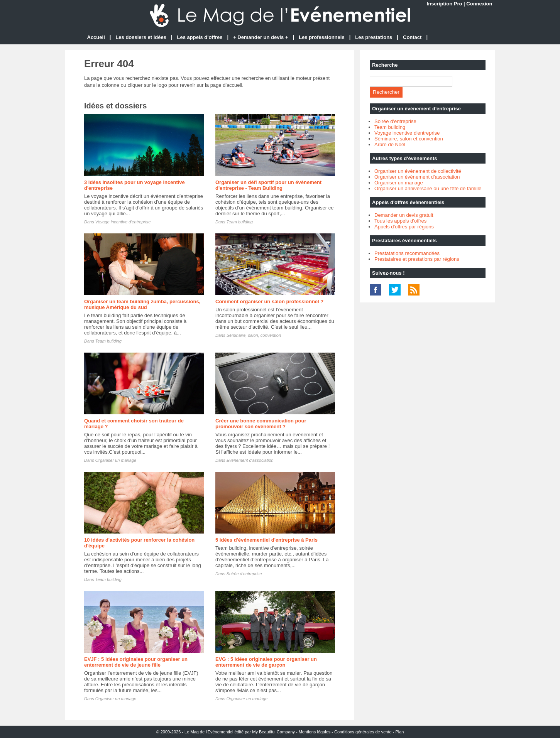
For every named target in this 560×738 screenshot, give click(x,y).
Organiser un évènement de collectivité (418, 171)
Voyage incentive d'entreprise (123, 222)
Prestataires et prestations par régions (417, 259)
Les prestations (374, 37)
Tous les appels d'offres (400, 221)
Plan (399, 732)
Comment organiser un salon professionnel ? (269, 301)
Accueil (96, 37)
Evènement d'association (250, 460)
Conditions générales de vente (363, 732)
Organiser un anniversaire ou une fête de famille (428, 188)
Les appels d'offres (200, 37)
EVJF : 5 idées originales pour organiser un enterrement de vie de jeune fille (136, 662)
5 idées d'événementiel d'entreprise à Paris (266, 540)
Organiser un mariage (116, 460)
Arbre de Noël (390, 144)
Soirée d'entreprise (244, 574)
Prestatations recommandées (407, 253)
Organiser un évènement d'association (417, 177)
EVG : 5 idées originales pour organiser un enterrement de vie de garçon (266, 662)
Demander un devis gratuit (404, 215)
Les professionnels (321, 37)
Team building (240, 222)
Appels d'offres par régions (404, 227)
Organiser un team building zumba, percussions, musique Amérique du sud (142, 304)
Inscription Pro (445, 4)
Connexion (479, 4)
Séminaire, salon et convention (409, 139)
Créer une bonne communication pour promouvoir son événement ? (261, 424)
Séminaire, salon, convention (254, 335)
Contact (412, 37)
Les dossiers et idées (141, 37)
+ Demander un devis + (261, 37)
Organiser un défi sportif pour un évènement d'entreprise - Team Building (268, 185)
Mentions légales (315, 732)
